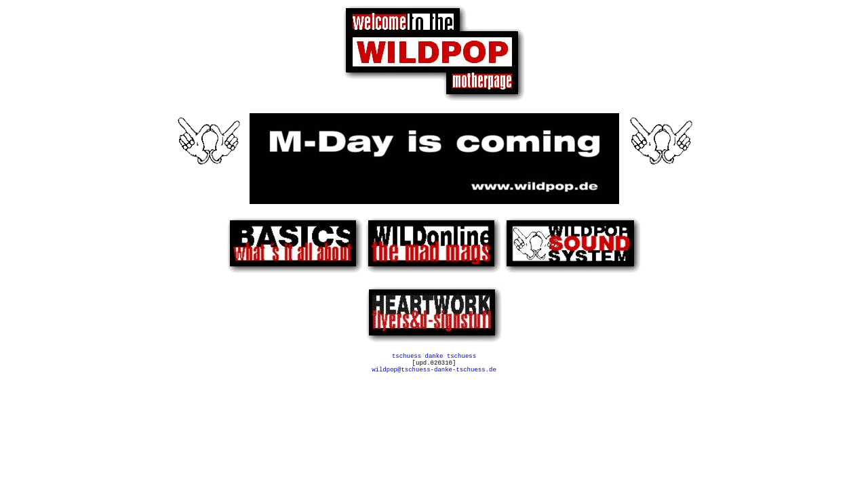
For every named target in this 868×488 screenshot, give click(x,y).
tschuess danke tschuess (434, 358)
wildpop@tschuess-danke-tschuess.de (434, 375)
